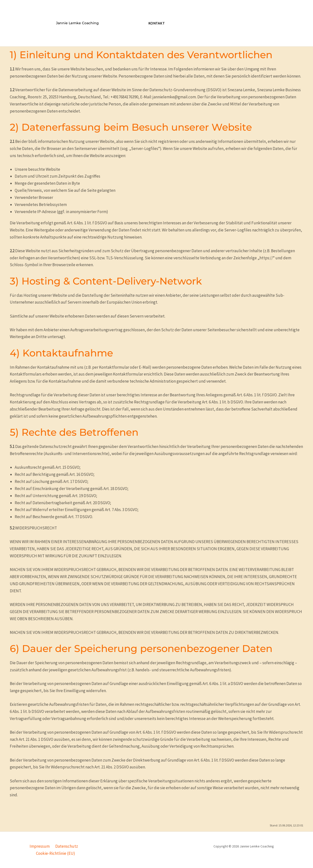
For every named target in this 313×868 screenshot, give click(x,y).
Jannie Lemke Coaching (77, 23)
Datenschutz (66, 846)
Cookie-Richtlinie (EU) (56, 853)
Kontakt (157, 23)
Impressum (40, 846)
